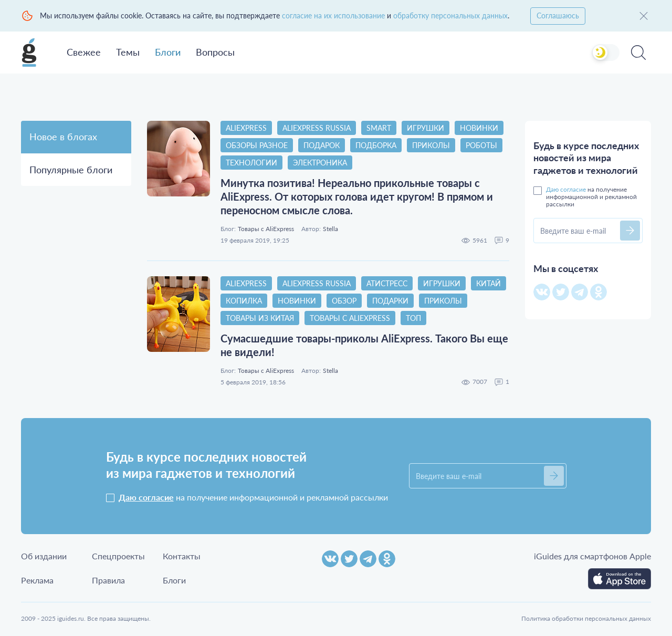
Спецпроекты (118, 556)
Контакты (182, 556)
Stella (330, 229)
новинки (479, 128)
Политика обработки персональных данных (586, 618)
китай (489, 283)
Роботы (481, 145)
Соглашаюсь (558, 15)
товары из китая (260, 318)
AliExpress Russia (317, 128)
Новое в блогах (63, 137)
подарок (322, 145)
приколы (431, 145)
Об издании (44, 556)
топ (413, 318)
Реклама (37, 580)
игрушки (426, 128)
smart (379, 128)
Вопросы (215, 52)
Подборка (376, 145)
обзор (344, 301)
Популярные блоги (71, 170)
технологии (251, 163)
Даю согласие (566, 189)
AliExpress (246, 128)
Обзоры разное (257, 145)
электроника (320, 163)
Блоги (168, 52)
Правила (108, 580)
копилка (244, 301)
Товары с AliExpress (266, 229)
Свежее (84, 52)
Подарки (390, 301)
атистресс (387, 283)
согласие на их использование (333, 15)
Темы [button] (128, 52)
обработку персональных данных (450, 15)
